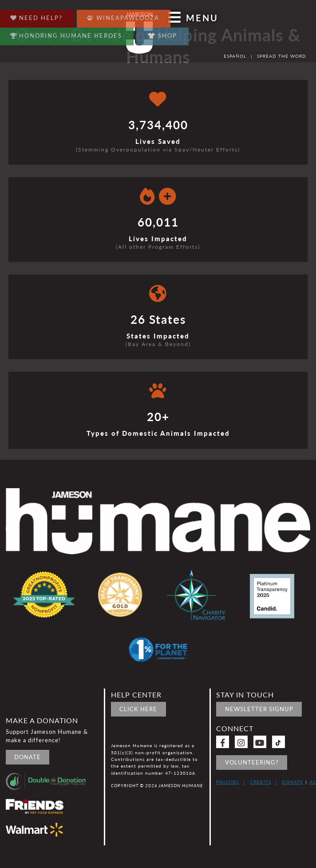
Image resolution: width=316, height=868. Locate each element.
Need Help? (37, 16)
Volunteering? (252, 762)
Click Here (138, 709)
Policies (227, 782)
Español (235, 56)
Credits (261, 782)
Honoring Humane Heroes (66, 34)
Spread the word (282, 56)
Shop (162, 36)
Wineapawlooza (123, 16)
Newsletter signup (259, 709)
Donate (28, 757)
